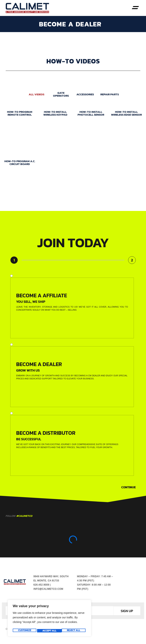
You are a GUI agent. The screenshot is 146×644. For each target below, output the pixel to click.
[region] (49, 619)
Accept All (74, 631)
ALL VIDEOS (36, 96)
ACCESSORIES (85, 96)
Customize (24, 631)
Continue (129, 489)
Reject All (49, 631)
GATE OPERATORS (61, 96)
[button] (135, 8)
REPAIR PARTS (110, 96)
